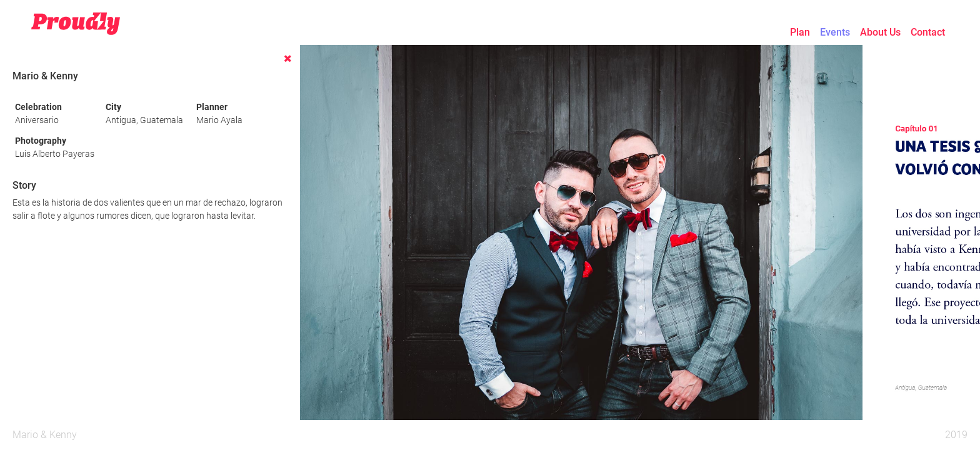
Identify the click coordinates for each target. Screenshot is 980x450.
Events (835, 32)
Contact (928, 32)
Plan (800, 32)
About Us (880, 32)
